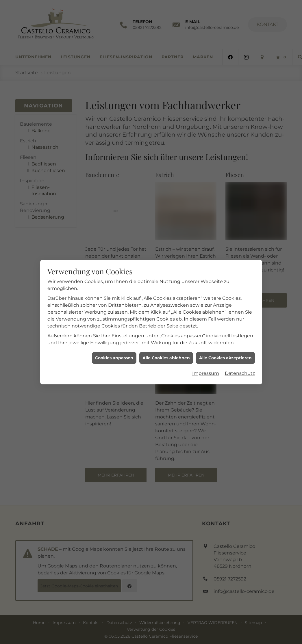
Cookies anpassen (114, 346)
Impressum (206, 361)
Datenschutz (240, 361)
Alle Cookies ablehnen (166, 346)
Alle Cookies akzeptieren (225, 346)
